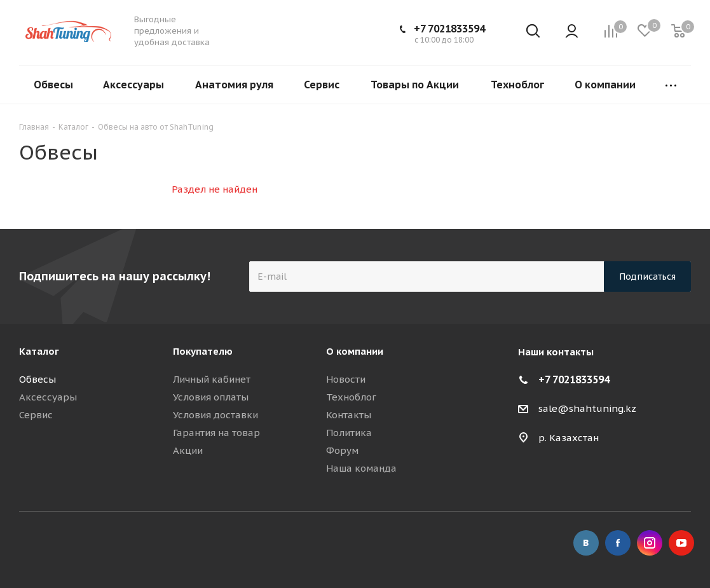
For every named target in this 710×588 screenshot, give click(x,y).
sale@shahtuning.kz (587, 408)
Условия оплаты (211, 397)
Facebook (618, 543)
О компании (355, 351)
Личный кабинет (212, 379)
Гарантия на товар (216, 433)
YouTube (681, 543)
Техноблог (351, 397)
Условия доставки (215, 415)
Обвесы (38, 379)
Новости (346, 379)
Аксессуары (48, 397)
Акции (188, 450)
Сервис (36, 415)
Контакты (349, 415)
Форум (342, 450)
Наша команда (361, 468)
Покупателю (203, 351)
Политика (349, 433)
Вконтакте (586, 543)
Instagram (650, 543)
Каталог (39, 351)
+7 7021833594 (449, 29)
